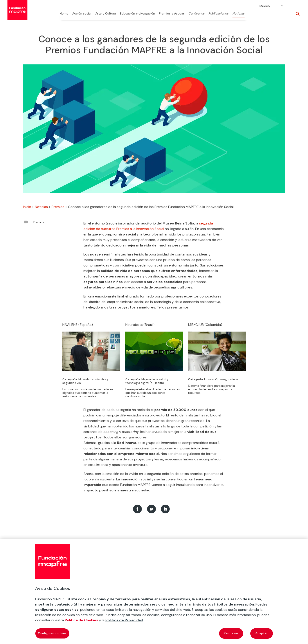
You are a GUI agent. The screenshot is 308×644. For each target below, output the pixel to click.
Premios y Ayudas (172, 14)
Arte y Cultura (106, 14)
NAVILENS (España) (78, 325)
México (265, 6)
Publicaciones (219, 14)
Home (64, 14)
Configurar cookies (52, 633)
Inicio (27, 207)
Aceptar (262, 633)
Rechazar (231, 633)
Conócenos (197, 14)
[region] (154, 591)
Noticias (239, 14)
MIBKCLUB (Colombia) (205, 325)
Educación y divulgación (137, 14)
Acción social (82, 14)
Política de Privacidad (124, 620)
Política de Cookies (81, 620)
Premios (58, 207)
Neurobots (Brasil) (140, 325)
